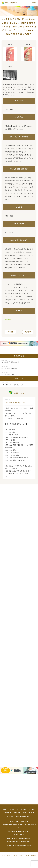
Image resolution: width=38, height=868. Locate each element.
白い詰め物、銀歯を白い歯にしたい (19, 831)
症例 (24, 813)
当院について (14, 809)
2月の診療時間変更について (10, 373)
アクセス (32, 809)
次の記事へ (29, 332)
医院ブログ (17, 813)
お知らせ (31, 813)
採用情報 (10, 816)
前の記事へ (11, 332)
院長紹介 (24, 809)
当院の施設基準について (23, 816)
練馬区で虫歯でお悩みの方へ (19, 821)
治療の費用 (7, 813)
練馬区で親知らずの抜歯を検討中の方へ (19, 838)
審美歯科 (8, 319)
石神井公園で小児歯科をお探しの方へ (19, 845)
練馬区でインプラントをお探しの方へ (19, 842)
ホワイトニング (19, 835)
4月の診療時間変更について (10, 361)
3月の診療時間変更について (10, 367)
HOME (5, 809)
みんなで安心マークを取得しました (13, 384)
